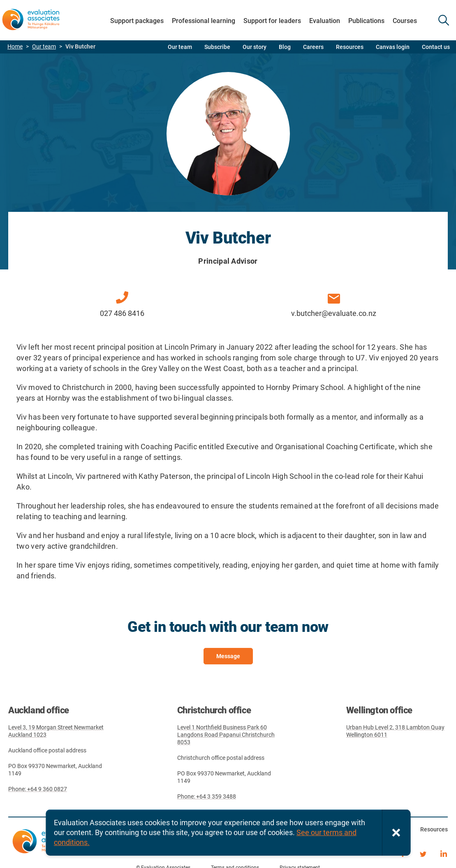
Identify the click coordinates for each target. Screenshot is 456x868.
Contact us (436, 47)
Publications (366, 21)
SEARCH (444, 20)
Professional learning (204, 21)
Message (228, 656)
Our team (44, 47)
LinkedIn (444, 853)
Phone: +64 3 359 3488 (207, 796)
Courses (405, 21)
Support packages (137, 21)
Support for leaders (272, 21)
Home (15, 47)
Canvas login (393, 47)
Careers (313, 47)
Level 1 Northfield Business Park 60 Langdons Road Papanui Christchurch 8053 (226, 735)
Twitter (423, 853)
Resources (350, 47)
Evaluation (325, 21)
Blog (285, 47)
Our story (255, 47)
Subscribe (217, 47)
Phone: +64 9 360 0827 (38, 789)
